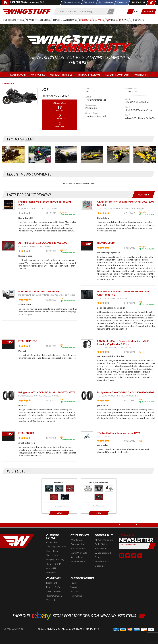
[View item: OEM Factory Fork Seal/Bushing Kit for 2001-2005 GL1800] (87, 205)
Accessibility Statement (52, 570)
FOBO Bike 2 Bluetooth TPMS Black (39, 291)
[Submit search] (111, 11)
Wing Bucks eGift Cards (103, 555)
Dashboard (52, 583)
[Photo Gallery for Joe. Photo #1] (13, 155)
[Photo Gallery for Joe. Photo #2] (40, 155)
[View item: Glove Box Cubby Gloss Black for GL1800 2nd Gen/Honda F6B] (87, 295)
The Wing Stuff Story (56, 547)
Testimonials (76, 596)
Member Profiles (54, 587)
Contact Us (52, 542)
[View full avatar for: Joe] (20, 96)
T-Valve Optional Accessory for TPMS (119, 433)
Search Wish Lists (79, 553)
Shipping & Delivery (55, 560)
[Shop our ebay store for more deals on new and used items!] (79, 615)
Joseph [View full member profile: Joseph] (63, 212)
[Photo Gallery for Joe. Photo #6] (145, 155)
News (73, 583)
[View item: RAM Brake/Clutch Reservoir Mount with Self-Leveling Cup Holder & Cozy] (87, 344)
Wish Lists (51, 600)
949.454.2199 (92, 629)
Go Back (8, 83)
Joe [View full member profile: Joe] (62, 298)
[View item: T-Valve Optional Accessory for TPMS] (87, 436)
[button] (130, 12)
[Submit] (152, 546)
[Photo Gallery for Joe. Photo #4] (92, 155)
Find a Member (77, 544)
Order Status (101, 544)
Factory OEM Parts (80, 561)
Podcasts (75, 591)
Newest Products (103, 561)
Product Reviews (78, 548)
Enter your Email (128, 544)
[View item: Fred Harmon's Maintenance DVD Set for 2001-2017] (8, 205)
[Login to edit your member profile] (38, 75)
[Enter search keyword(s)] (82, 11)
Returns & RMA (54, 564)
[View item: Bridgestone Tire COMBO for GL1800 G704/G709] (8, 395)
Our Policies (52, 551)
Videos (74, 587)
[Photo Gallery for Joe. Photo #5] (118, 155)
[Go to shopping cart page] (138, 12)
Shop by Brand (77, 557)
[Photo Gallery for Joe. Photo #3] (66, 155)
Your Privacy (52, 555)
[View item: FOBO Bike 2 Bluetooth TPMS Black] (8, 295)
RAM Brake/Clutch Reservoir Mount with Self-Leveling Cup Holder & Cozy (123, 343)
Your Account (101, 548)
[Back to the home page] (27, 11)
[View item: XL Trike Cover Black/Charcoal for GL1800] (8, 246)
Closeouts (100, 566)
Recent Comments (55, 596)
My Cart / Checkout (104, 540)
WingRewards (77, 540)
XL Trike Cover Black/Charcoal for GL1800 (43, 243)
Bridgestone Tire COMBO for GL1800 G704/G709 (47, 392)
